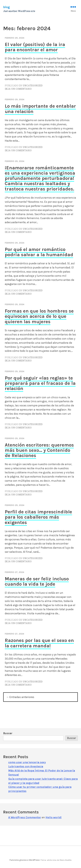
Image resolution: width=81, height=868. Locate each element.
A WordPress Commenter (25, 818)
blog (7, 7)
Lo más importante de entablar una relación (40, 109)
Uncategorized (33, 86)
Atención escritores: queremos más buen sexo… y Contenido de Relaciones (39, 450)
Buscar (8, 733)
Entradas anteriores (22, 697)
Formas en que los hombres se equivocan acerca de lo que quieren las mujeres (39, 316)
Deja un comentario (18, 89)
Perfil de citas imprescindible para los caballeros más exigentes (38, 517)
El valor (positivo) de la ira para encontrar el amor (35, 47)
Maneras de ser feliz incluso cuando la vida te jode (37, 581)
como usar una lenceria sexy (27, 762)
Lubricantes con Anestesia (26, 767)
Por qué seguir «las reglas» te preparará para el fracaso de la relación (40, 383)
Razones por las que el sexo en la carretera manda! (39, 643)
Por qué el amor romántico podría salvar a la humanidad (39, 252)
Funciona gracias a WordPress (25, 860)
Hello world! (54, 818)
